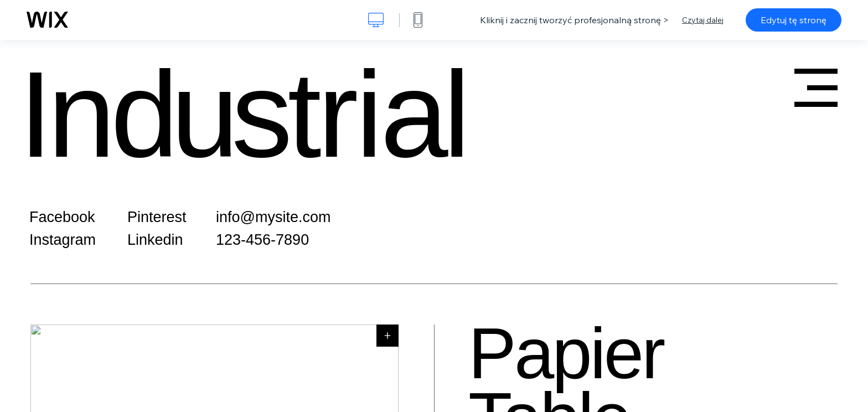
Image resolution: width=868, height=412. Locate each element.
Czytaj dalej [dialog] (703, 20)
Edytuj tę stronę (794, 20)
